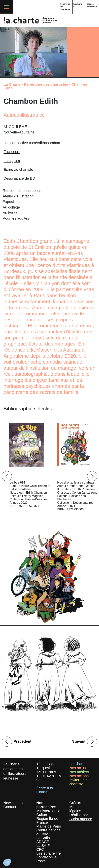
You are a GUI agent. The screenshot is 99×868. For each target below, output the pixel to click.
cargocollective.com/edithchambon (32, 143)
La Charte (12, 84)
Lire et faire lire (49, 853)
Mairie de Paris (49, 826)
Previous (7, 476)
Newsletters (13, 803)
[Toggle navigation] (7, 7)
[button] (7, 862)
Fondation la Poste (46, 859)
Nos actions (79, 776)
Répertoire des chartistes (46, 84)
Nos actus (78, 768)
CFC (40, 849)
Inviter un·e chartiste (78, 782)
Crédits (75, 803)
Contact (10, 807)
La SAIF (43, 846)
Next (92, 476)
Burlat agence (81, 819)
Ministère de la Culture (48, 813)
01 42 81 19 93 (49, 778)
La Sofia (43, 838)
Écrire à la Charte (45, 790)
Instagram (12, 161)
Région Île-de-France (48, 820)
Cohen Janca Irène (85, 493)
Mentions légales (77, 809)
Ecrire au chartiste (18, 169)
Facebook (12, 152)
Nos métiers (79, 772)
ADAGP (43, 842)
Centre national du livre (49, 832)
